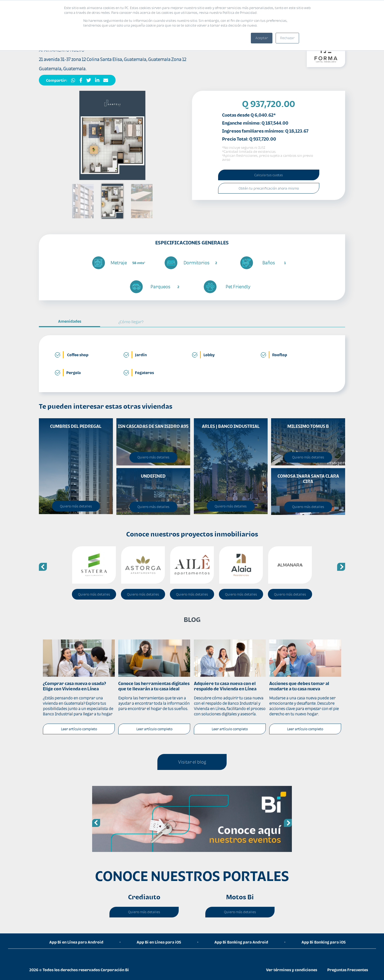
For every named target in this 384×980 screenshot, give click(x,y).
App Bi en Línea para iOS (159, 942)
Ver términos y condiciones (292, 970)
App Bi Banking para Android (241, 942)
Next (341, 567)
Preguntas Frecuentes (348, 970)
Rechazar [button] (287, 38)
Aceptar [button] (262, 38)
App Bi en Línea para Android (76, 942)
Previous (43, 567)
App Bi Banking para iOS (324, 942)
